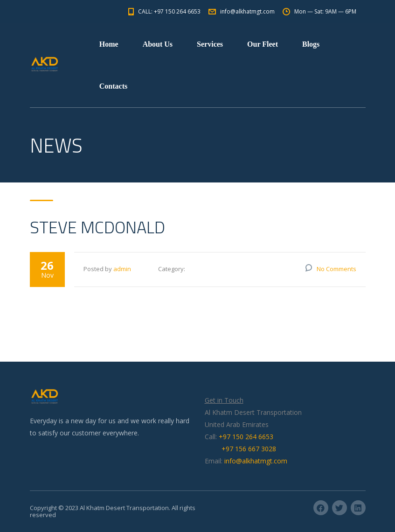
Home (109, 44)
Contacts (113, 86)
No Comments (336, 269)
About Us (158, 44)
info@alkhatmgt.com (256, 461)
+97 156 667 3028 (249, 449)
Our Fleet (263, 44)
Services (210, 44)
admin (122, 269)
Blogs (311, 44)
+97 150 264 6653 (246, 437)
